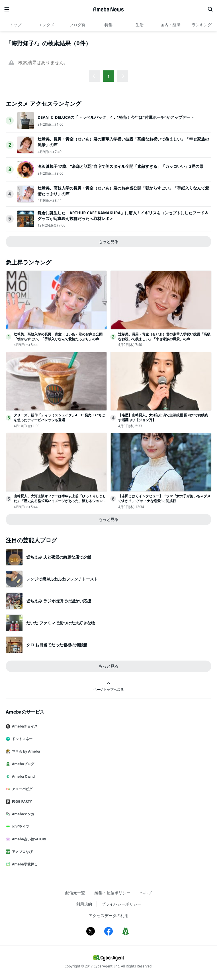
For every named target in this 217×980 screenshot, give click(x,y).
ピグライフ (20, 827)
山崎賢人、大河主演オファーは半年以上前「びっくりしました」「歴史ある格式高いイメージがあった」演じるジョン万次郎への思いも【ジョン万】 (60, 501)
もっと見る (108, 242)
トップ (15, 25)
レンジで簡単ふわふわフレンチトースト (62, 579)
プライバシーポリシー (121, 904)
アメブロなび (21, 852)
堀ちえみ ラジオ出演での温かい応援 (59, 601)
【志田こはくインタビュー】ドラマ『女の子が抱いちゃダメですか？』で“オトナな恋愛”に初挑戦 (164, 498)
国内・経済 (171, 25)
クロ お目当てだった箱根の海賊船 (57, 645)
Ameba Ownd (22, 776)
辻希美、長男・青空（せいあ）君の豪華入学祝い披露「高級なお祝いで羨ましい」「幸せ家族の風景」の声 (164, 337)
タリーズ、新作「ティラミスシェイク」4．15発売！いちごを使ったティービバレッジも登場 (59, 417)
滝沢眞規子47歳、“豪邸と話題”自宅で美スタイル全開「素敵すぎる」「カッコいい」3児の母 (120, 166)
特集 (108, 25)
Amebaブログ (22, 764)
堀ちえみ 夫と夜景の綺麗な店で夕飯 (59, 557)
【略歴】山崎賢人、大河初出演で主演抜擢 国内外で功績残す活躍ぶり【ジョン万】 (163, 417)
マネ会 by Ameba (25, 751)
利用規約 (84, 904)
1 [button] (108, 76)
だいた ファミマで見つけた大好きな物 (61, 623)
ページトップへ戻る (108, 687)
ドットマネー (21, 739)
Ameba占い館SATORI (28, 839)
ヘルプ (146, 893)
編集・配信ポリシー (112, 893)
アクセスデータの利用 (108, 915)
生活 (140, 25)
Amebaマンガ (22, 814)
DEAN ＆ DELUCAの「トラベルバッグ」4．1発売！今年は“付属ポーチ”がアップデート (116, 117)
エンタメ (46, 25)
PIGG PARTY (21, 801)
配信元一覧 (75, 893)
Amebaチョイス (24, 726)
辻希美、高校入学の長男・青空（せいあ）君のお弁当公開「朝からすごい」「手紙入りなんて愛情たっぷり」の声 (58, 337)
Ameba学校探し (24, 864)
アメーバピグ (21, 789)
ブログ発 (77, 25)
